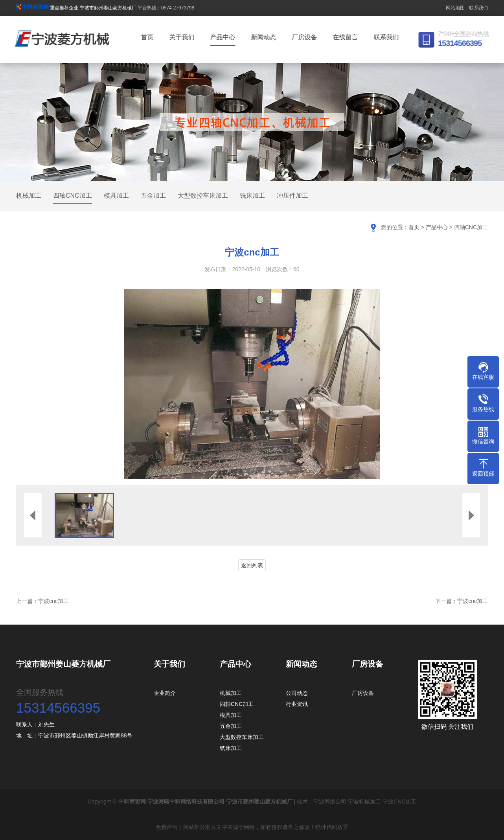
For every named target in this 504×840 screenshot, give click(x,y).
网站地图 (455, 8)
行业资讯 (297, 704)
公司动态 (297, 693)
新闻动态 (265, 37)
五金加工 (153, 196)
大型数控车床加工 (203, 196)
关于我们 (183, 37)
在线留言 (347, 37)
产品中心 (224, 37)
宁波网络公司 (330, 801)
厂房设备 (306, 37)
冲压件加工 (292, 196)
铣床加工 (252, 196)
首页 (149, 37)
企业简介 (165, 693)
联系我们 (478, 8)
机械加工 (29, 196)
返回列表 (252, 565)
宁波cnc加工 (53, 601)
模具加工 (116, 196)
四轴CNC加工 (73, 196)
